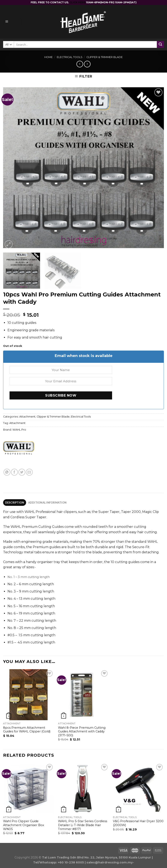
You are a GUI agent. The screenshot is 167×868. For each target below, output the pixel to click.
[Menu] (13, 22)
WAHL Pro (19, 430)
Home (48, 57)
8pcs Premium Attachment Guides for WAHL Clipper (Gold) (27, 730)
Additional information (47, 503)
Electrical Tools (70, 57)
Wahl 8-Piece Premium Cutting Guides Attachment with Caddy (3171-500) (82, 731)
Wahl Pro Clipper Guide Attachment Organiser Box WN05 (24, 825)
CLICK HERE (78, 2)
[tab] (15, 503)
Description (15, 503)
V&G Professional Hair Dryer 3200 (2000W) (138, 823)
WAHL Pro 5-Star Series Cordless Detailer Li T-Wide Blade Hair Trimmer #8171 (83, 825)
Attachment (27, 417)
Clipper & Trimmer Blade (105, 57)
